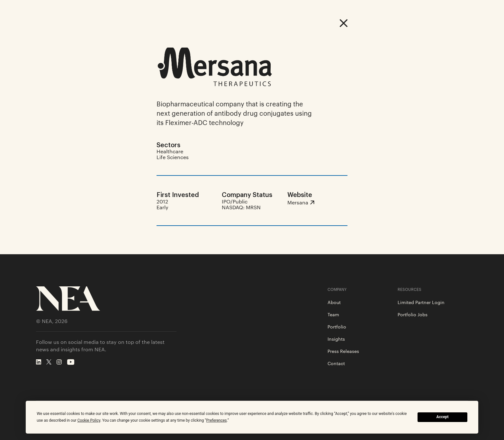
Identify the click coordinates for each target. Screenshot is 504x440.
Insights (336, 339)
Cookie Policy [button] (89, 420)
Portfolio (337, 327)
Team (333, 314)
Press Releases (343, 351)
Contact (336, 363)
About (334, 302)
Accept (443, 417)
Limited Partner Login (421, 302)
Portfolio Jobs (413, 314)
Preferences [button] (216, 420)
